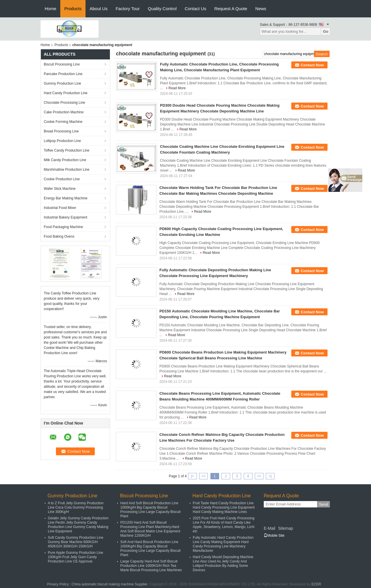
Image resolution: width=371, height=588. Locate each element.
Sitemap (285, 528)
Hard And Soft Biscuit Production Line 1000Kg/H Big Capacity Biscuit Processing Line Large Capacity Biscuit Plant (150, 510)
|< (192, 476)
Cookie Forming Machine (63, 122)
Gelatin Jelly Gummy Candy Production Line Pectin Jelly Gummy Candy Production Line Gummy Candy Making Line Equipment (78, 525)
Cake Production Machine (64, 112)
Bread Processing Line (61, 131)
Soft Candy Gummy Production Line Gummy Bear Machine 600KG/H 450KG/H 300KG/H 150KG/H (76, 542)
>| (270, 476)
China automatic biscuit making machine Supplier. (110, 584)
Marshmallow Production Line (67, 170)
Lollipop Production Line (62, 141)
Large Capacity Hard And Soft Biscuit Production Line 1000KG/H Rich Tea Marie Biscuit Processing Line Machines (151, 566)
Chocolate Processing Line (64, 103)
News (261, 9)
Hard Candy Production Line (66, 93)
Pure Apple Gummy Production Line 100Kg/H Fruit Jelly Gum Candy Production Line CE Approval (76, 557)
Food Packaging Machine (63, 227)
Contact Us (195, 9)
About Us (99, 9)
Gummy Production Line (62, 83)
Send (323, 504)
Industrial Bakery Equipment (66, 217)
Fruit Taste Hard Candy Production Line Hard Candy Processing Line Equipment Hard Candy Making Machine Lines (224, 507)
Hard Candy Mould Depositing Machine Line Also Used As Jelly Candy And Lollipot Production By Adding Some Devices (223, 564)
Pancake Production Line (63, 74)
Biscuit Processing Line (62, 64)
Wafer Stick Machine (60, 189)
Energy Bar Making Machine (66, 198)
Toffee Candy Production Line (67, 150)
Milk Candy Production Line (65, 160)
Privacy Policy (58, 584)
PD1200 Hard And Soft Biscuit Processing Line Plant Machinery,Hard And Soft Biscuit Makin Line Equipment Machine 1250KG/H (150, 529)
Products (73, 9)
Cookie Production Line (62, 179)
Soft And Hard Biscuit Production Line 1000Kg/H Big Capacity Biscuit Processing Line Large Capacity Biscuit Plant (150, 548)
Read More (177, 88)
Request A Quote (231, 9)
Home (50, 9)
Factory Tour (128, 9)
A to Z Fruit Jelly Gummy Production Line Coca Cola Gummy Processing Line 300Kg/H (76, 507)
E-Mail (270, 528)
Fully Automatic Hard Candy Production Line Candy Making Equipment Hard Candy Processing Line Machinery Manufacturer (223, 544)
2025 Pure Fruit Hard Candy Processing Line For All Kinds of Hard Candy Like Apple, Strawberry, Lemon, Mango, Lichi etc (224, 525)
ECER (316, 584)
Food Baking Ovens (59, 236)
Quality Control (162, 9)
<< (203, 476)
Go (326, 31)
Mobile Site (274, 536)
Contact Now (312, 65)
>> (259, 476)
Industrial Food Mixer (60, 208)
